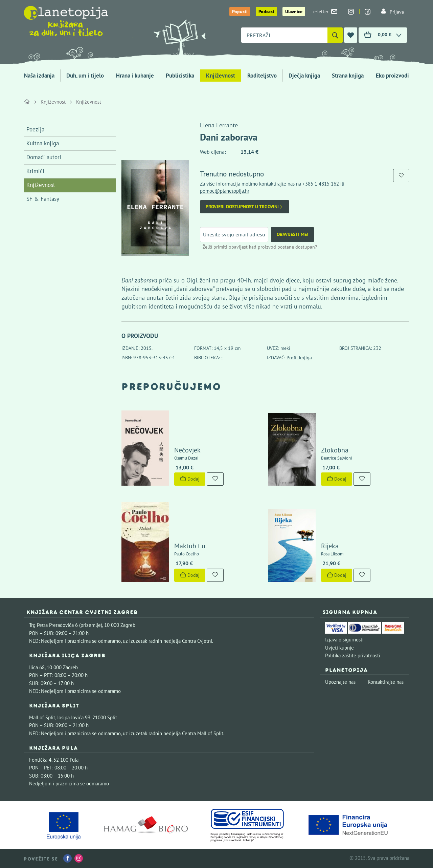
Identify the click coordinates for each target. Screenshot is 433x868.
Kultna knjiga (43, 143)
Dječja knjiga (304, 76)
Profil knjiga (299, 358)
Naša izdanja (39, 76)
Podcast (266, 12)
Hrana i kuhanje (135, 76)
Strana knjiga (348, 76)
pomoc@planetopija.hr (225, 191)
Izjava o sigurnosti (344, 640)
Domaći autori (44, 157)
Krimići (35, 171)
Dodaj (190, 479)
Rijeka (330, 546)
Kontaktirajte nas (386, 682)
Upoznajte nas (340, 682)
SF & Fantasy (43, 199)
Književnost (221, 76)
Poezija (35, 129)
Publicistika (180, 76)
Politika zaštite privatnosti (353, 655)
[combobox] (284, 35)
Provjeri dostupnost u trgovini (245, 207)
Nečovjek (187, 450)
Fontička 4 (40, 760)
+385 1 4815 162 (321, 184)
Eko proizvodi (392, 76)
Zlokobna (335, 450)
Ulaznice (294, 12)
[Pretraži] (335, 35)
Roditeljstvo (262, 76)
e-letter (325, 12)
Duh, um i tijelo (85, 76)
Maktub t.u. (190, 546)
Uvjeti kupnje (339, 648)
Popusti (240, 12)
